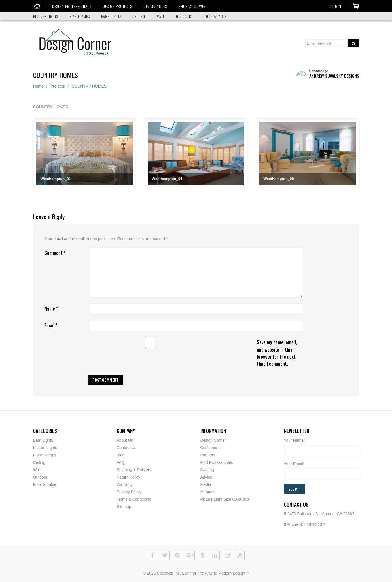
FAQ (121, 462)
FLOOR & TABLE (214, 16)
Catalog (207, 470)
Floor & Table (45, 484)
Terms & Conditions (134, 499)
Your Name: (294, 440)
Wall (37, 470)
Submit (295, 489)
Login (336, 6)
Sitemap (124, 507)
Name (51, 309)
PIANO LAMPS (80, 16)
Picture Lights (45, 448)
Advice (206, 477)
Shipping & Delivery (134, 470)
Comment (55, 253)
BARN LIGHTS (111, 16)
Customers (210, 448)
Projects (58, 86)
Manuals (208, 492)
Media (206, 484)
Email (51, 325)
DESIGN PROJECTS (117, 6)
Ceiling (39, 462)
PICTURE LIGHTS (46, 16)
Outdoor (40, 477)
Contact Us (127, 448)
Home (38, 86)
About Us (125, 440)
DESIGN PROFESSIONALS (72, 6)
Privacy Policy (129, 492)
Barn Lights (43, 440)
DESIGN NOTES (155, 6)
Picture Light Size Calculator (225, 499)
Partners (208, 455)
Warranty (125, 484)
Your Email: (294, 464)
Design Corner (213, 440)
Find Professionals (217, 462)
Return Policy (129, 477)
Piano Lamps (45, 455)
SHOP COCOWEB (192, 6)
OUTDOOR (184, 16)
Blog (121, 455)
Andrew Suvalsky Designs (334, 76)
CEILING (139, 16)
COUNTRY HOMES (89, 86)
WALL (161, 16)
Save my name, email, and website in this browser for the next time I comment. (277, 353)
